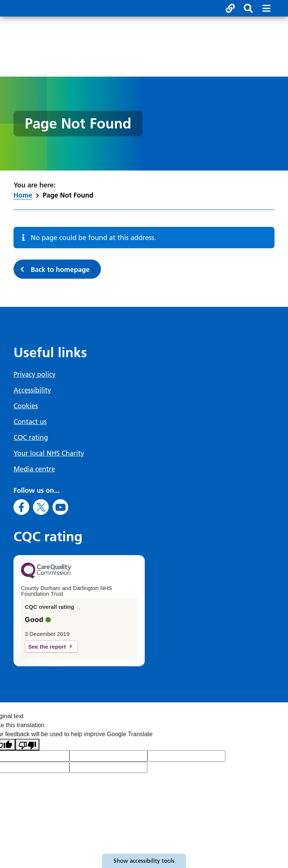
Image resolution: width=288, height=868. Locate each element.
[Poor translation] (27, 745)
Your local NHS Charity (49, 453)
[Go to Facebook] (21, 507)
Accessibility (32, 390)
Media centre (34, 469)
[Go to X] (41, 507)
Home (23, 195)
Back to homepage (60, 269)
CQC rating (31, 437)
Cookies (26, 406)
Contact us (30, 422)
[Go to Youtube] (60, 507)
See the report (47, 647)
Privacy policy (34, 374)
